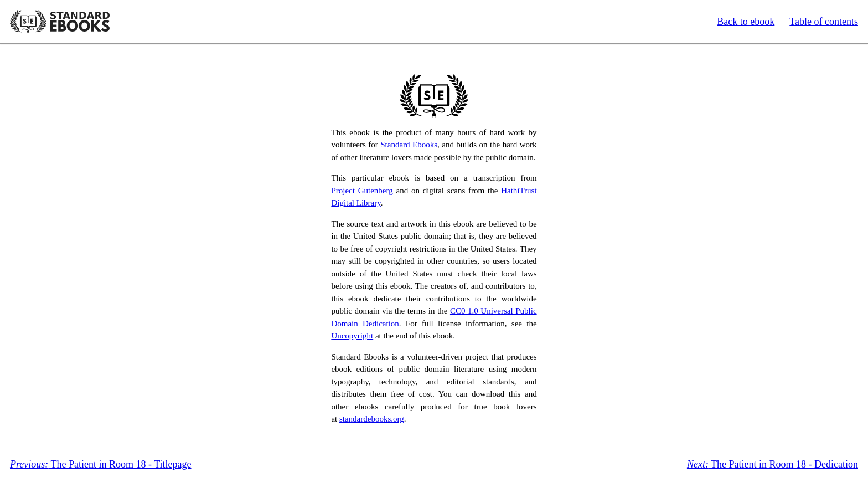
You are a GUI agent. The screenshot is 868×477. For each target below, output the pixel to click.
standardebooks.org (372, 419)
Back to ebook (746, 22)
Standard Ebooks (60, 22)
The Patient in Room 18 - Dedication (773, 464)
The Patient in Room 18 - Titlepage (100, 464)
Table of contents (824, 22)
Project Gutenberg (362, 191)
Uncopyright (352, 336)
